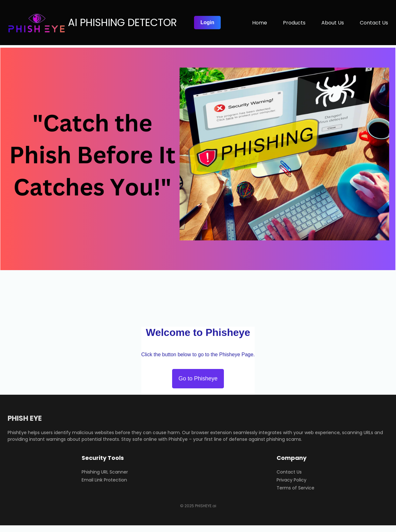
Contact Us (289, 472)
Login (207, 22)
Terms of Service (295, 488)
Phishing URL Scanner (105, 472)
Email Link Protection (104, 480)
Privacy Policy (292, 480)
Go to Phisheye (198, 379)
